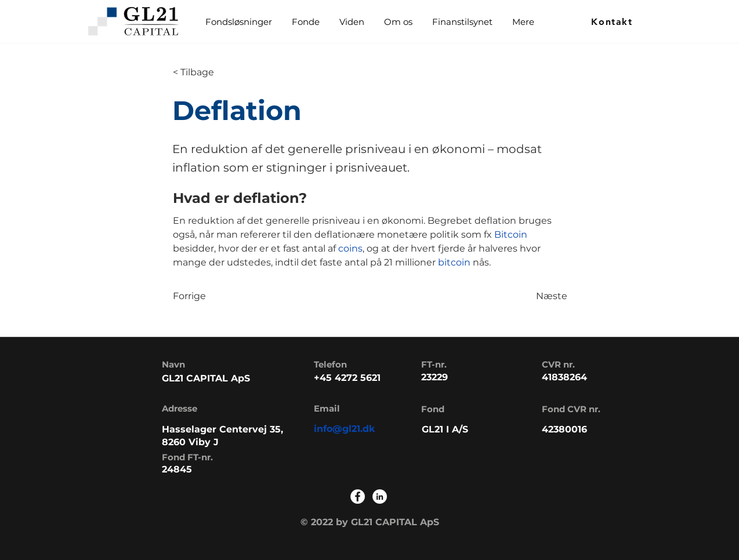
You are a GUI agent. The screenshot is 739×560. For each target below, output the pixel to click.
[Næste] (538, 296)
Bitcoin (511, 234)
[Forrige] (211, 296)
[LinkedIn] (380, 497)
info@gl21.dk (345, 429)
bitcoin (455, 262)
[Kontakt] (613, 22)
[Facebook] (358, 497)
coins (350, 248)
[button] (305, 22)
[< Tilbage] (211, 72)
